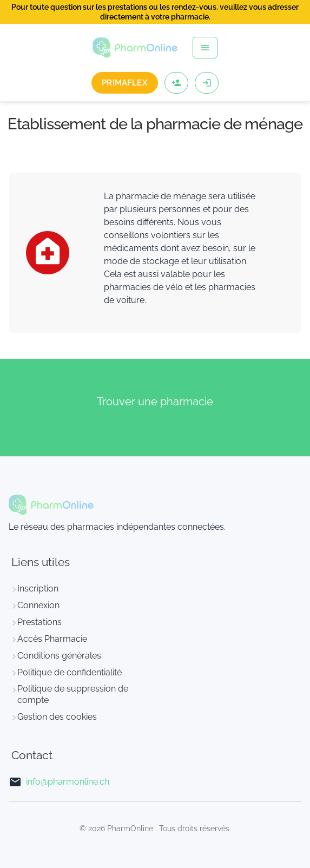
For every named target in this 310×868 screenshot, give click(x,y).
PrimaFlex (124, 83)
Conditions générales (59, 656)
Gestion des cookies (57, 717)
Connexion (38, 605)
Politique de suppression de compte (73, 694)
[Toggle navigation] (205, 48)
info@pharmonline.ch (68, 782)
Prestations (39, 622)
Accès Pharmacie (52, 639)
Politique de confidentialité (70, 672)
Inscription (38, 588)
